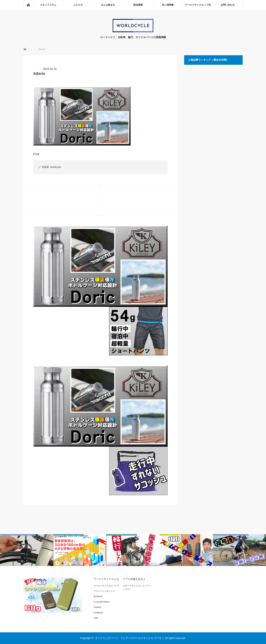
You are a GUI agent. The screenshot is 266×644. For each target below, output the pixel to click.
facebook (98, 596)
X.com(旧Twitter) (102, 602)
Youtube (97, 607)
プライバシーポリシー (104, 591)
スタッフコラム (48, 5)
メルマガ (78, 5)
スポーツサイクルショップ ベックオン (137, 587)
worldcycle (56, 167)
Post (36, 154)
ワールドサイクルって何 (198, 5)
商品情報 (138, 5)
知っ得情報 (168, 5)
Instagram (98, 612)
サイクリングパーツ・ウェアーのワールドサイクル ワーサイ (130, 638)
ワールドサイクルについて (106, 586)
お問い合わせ (228, 5)
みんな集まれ (108, 5)
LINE (96, 618)
